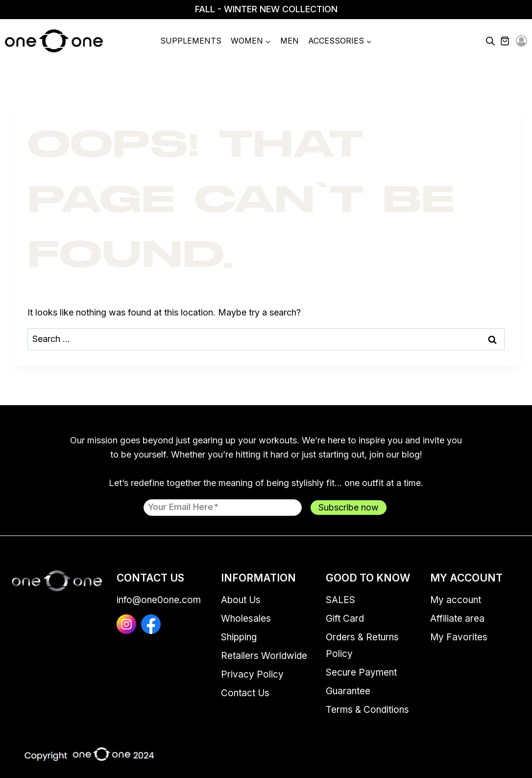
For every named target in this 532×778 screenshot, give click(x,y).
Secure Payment (361, 672)
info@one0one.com (159, 600)
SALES (340, 600)
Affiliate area (457, 619)
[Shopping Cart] (510, 41)
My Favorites (459, 637)
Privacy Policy (252, 674)
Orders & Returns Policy (362, 645)
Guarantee (348, 691)
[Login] (521, 41)
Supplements (191, 41)
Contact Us (245, 693)
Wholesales (246, 619)
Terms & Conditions (367, 710)
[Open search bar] (490, 41)
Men (290, 41)
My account (456, 600)
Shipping (239, 637)
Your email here (183, 507)
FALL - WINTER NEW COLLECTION (266, 9)
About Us (241, 600)
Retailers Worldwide (264, 656)
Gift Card (345, 619)
